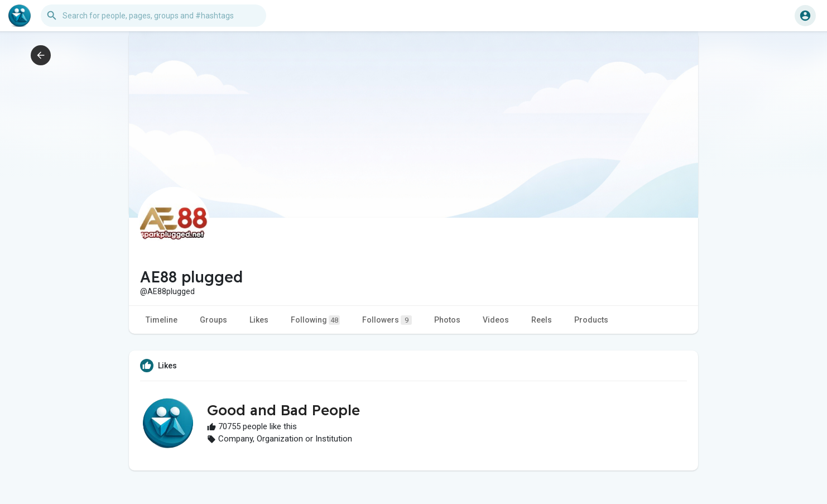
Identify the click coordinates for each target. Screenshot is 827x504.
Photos (447, 320)
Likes (259, 320)
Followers (387, 320)
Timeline (162, 320)
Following (315, 320)
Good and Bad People (283, 410)
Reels (542, 320)
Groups (213, 320)
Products (591, 320)
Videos (496, 320)
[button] (153, 16)
